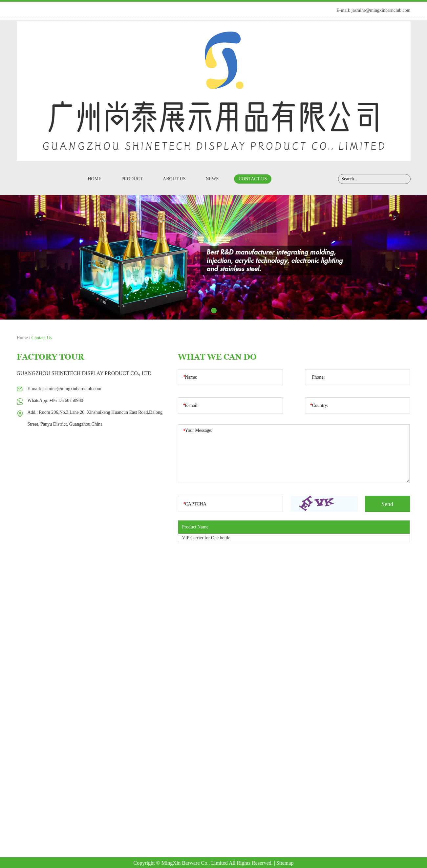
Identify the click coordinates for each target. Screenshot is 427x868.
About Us (174, 179)
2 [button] (204, 311)
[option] (213, 257)
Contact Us (253, 179)
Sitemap (285, 863)
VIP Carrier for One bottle (206, 538)
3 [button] (214, 311)
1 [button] (194, 311)
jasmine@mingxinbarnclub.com (381, 10)
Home (95, 179)
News (212, 179)
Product (132, 179)
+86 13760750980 (66, 401)
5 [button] (234, 311)
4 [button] (224, 311)
